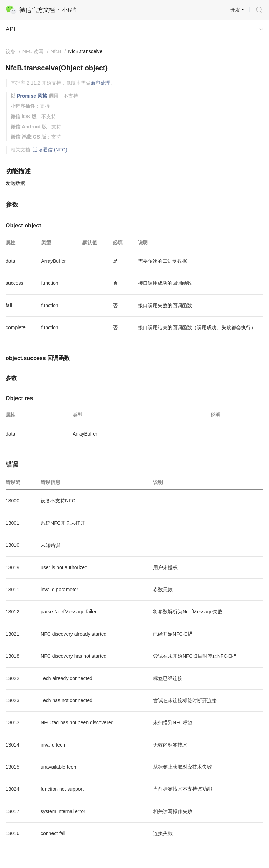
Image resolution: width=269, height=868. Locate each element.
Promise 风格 (32, 96)
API (10, 29)
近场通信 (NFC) (50, 150)
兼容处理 (101, 83)
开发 (235, 10)
